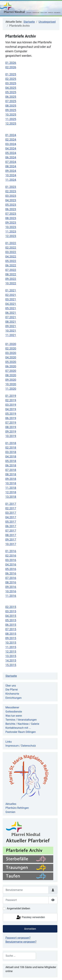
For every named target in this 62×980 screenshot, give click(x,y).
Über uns (11, 686)
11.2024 (11, 180)
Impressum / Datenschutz (21, 746)
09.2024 (11, 171)
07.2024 (11, 162)
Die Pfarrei (12, 690)
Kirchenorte (12, 694)
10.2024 (11, 175)
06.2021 (11, 313)
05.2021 (11, 308)
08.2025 (11, 106)
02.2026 (11, 67)
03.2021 (11, 299)
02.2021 (11, 295)
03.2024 (11, 144)
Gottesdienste (14, 712)
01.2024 (11, 135)
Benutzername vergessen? (21, 942)
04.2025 (11, 88)
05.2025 (11, 92)
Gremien (10, 812)
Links (9, 742)
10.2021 (11, 331)
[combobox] (19, 956)
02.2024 (11, 140)
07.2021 (11, 317)
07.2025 (11, 101)
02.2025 (11, 79)
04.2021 (11, 304)
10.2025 (11, 115)
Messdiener (12, 707)
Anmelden (30, 929)
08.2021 (11, 322)
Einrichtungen (14, 698)
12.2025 (11, 123)
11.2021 (11, 335)
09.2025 (11, 110)
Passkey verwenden (30, 917)
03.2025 (11, 83)
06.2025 (11, 97)
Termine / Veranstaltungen (21, 720)
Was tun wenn (14, 716)
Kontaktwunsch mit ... (18, 728)
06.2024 (11, 157)
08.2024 (11, 166)
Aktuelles (11, 804)
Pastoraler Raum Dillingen (21, 732)
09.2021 (11, 326)
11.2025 (11, 119)
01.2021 (11, 290)
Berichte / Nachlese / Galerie (22, 724)
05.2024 (11, 153)
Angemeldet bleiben (18, 908)
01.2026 (11, 63)
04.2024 (11, 148)
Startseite (11, 676)
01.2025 (11, 74)
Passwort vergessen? (18, 938)
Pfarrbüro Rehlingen (17, 808)
